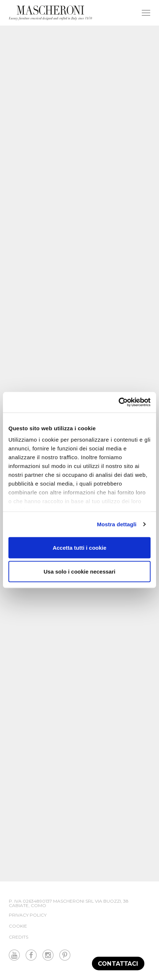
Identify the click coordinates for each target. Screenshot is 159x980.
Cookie (18, 926)
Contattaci (118, 963)
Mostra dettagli (117, 524)
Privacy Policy (28, 915)
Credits (19, 937)
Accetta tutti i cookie (80, 547)
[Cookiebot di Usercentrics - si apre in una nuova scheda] (119, 402)
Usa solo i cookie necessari (79, 572)
